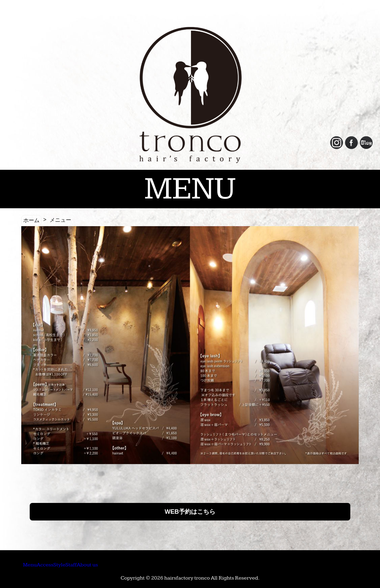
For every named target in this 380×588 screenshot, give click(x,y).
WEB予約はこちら (190, 512)
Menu (39, 564)
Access (74, 564)
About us (174, 564)
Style (108, 564)
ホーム (31, 220)
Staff (138, 564)
